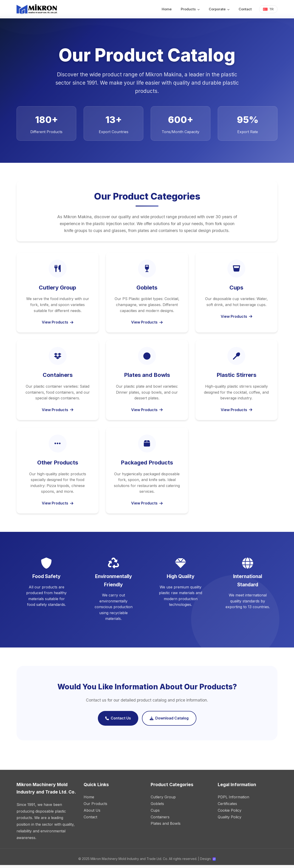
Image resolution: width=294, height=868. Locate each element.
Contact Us (118, 721)
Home (166, 9)
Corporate (219, 9)
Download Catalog (169, 721)
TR (268, 9)
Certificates (227, 806)
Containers (160, 820)
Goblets (157, 806)
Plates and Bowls (166, 826)
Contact (245, 9)
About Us (92, 813)
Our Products (95, 806)
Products (190, 9)
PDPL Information (233, 800)
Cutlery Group (163, 800)
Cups (155, 813)
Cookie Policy (230, 813)
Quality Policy (230, 820)
